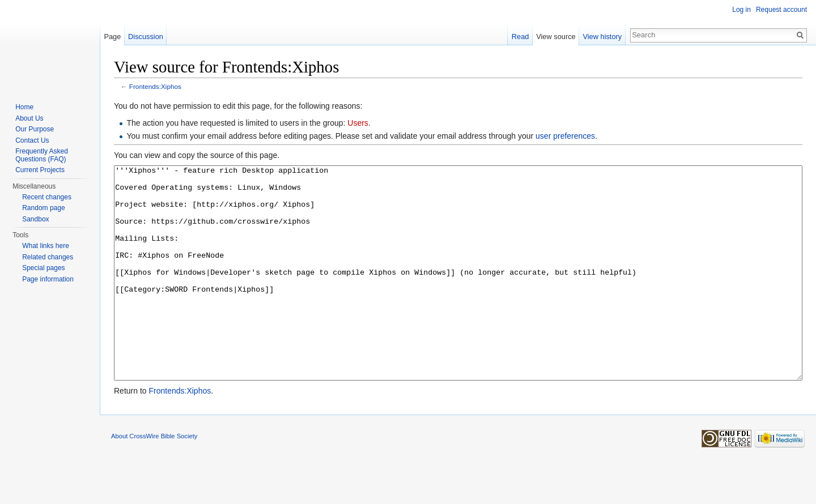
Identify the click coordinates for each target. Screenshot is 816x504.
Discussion (146, 37)
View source (556, 37)
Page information (48, 279)
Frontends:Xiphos (155, 86)
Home (24, 107)
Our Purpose (35, 129)
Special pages (43, 268)
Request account (781, 10)
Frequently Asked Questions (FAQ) (42, 155)
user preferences (565, 136)
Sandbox (35, 219)
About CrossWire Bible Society (154, 479)
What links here (46, 246)
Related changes (48, 257)
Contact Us (32, 140)
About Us (29, 118)
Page (112, 37)
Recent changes (47, 197)
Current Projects (40, 170)
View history (602, 37)
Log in (741, 10)
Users (358, 123)
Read (520, 37)
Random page (43, 208)
